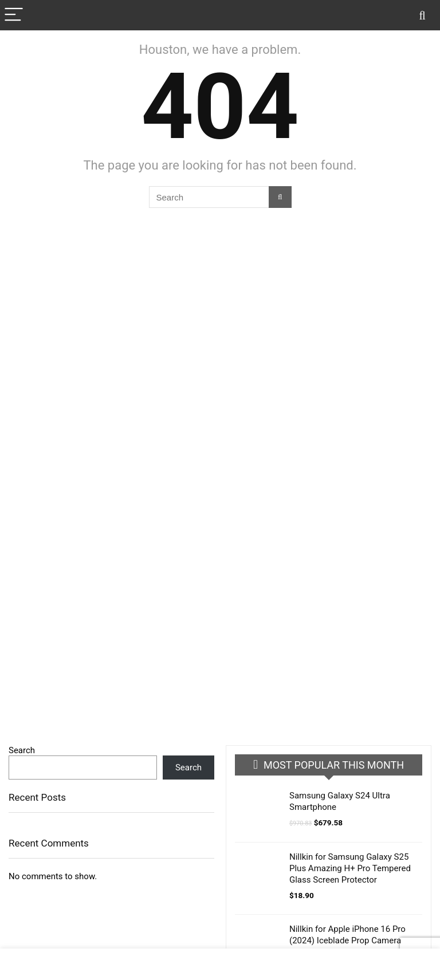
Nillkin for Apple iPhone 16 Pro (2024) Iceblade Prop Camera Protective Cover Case (347, 940)
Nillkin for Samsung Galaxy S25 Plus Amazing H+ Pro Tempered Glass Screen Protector (350, 868)
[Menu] (14, 15)
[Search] (422, 15)
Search (22, 750)
